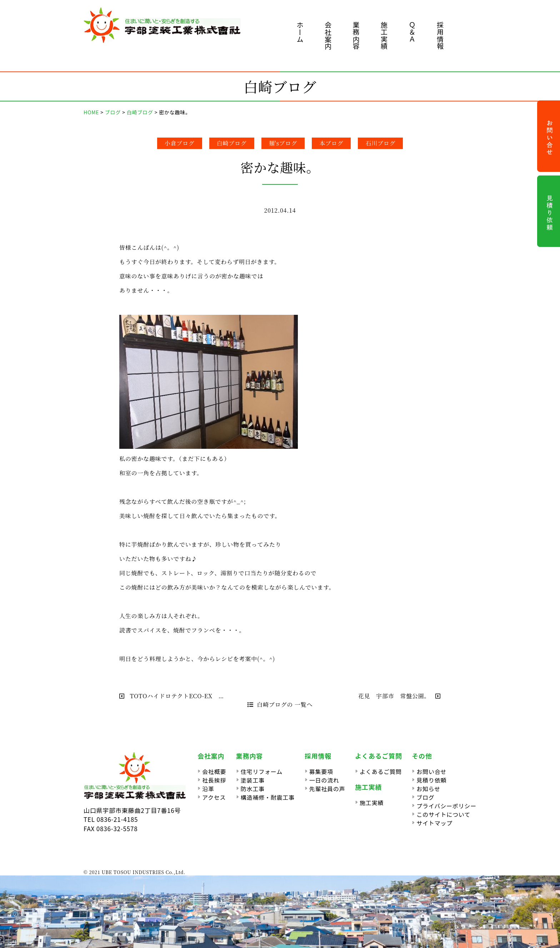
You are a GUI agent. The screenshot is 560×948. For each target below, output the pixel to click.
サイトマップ (434, 823)
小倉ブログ (180, 143)
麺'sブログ (283, 143)
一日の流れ (324, 780)
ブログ (425, 797)
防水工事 (253, 789)
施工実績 (384, 36)
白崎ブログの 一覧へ (280, 704)
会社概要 (214, 771)
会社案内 (328, 36)
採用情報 (440, 36)
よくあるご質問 (381, 771)
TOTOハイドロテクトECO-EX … (172, 696)
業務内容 (356, 36)
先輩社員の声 (327, 789)
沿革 (208, 789)
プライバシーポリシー (446, 806)
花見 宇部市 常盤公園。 (399, 696)
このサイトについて (443, 814)
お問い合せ (431, 771)
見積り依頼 (431, 780)
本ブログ (331, 143)
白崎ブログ (232, 143)
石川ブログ (380, 143)
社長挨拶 (214, 780)
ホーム (300, 32)
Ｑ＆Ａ (412, 32)
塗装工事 (253, 780)
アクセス (214, 797)
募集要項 (321, 771)
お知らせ (428, 789)
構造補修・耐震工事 (268, 797)
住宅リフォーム (262, 771)
